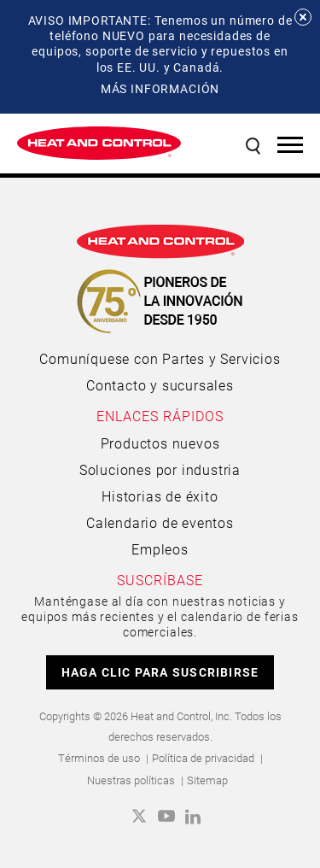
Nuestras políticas (131, 780)
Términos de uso (99, 758)
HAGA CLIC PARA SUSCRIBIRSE (160, 672)
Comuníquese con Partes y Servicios (160, 358)
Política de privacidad (203, 758)
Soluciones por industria (160, 469)
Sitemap (207, 780)
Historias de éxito (160, 496)
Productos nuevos (160, 443)
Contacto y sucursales (160, 385)
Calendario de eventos (160, 522)
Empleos (160, 549)
